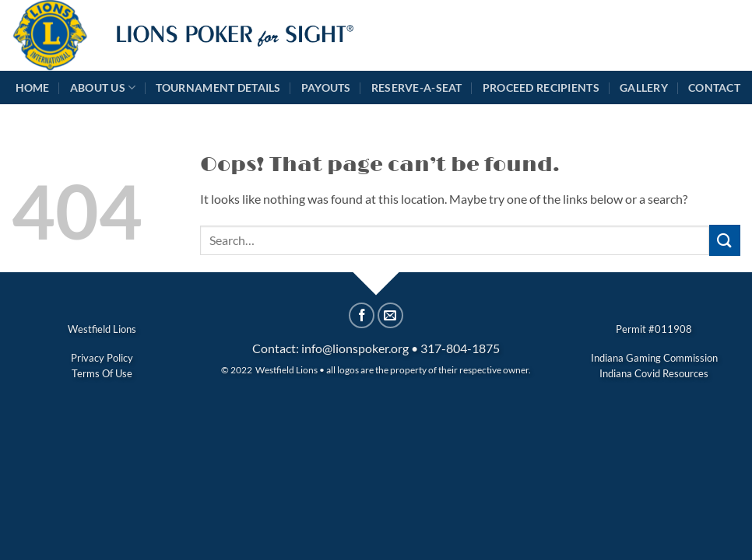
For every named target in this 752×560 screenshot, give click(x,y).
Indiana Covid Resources (654, 373)
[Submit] (725, 240)
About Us (103, 87)
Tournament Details (218, 87)
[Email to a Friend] (390, 315)
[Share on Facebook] (362, 315)
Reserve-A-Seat (417, 87)
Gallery (644, 87)
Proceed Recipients (541, 87)
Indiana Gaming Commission (654, 358)
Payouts (326, 87)
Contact (714, 87)
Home (33, 87)
